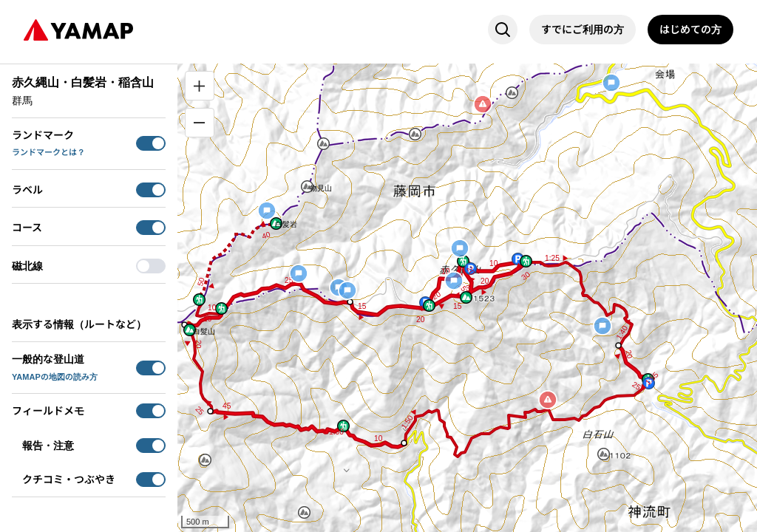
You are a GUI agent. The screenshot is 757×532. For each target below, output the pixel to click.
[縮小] (200, 123)
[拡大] (200, 86)
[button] (463, 261)
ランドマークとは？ (48, 152)
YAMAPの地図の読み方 (55, 377)
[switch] (151, 143)
